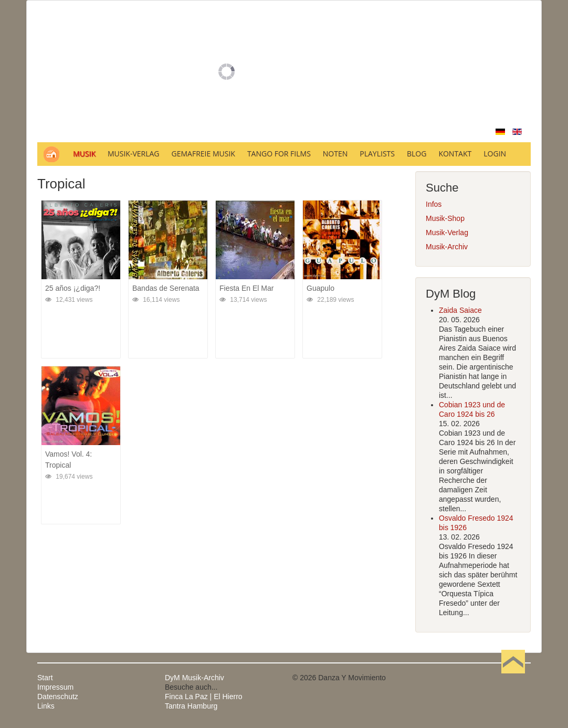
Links (46, 706)
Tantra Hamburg (191, 706)
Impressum (55, 687)
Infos (434, 204)
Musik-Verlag (447, 233)
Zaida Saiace (460, 310)
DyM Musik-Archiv (194, 678)
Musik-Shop (445, 218)
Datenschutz (58, 697)
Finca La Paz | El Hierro (204, 697)
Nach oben (513, 678)
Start (45, 678)
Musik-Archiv (447, 247)
